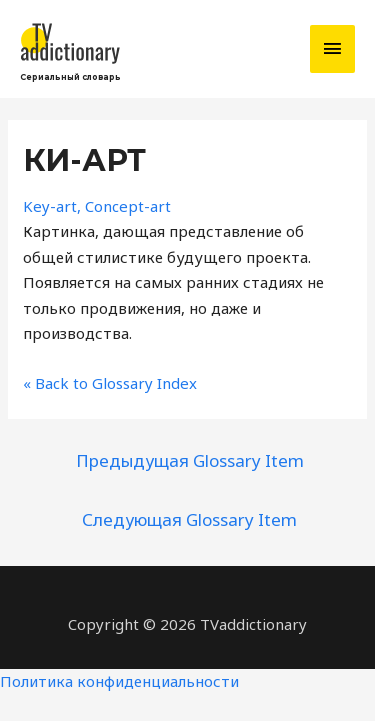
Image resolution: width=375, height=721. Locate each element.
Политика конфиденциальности (119, 681)
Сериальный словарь (70, 77)
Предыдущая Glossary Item (190, 460)
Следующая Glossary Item (189, 519)
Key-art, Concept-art (97, 206)
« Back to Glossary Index (110, 383)
